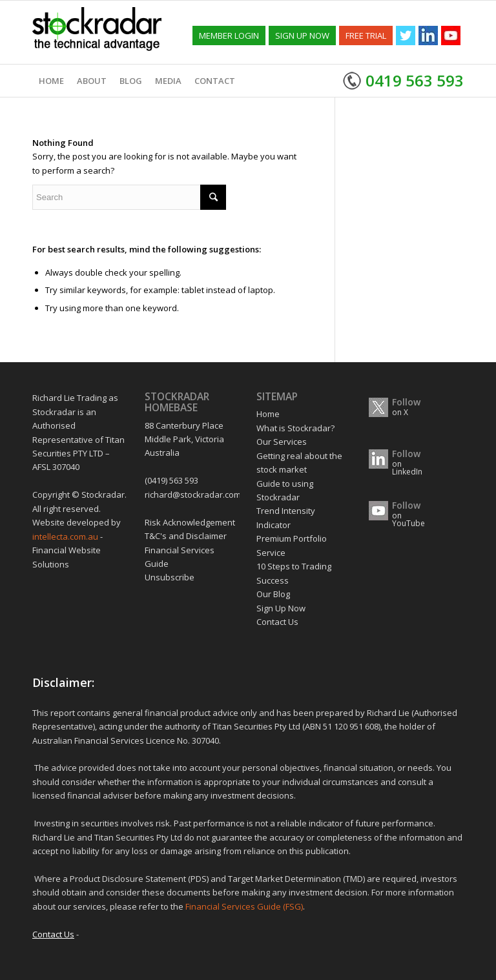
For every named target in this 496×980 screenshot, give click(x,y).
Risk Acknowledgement (190, 522)
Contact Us (277, 622)
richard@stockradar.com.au (199, 495)
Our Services (282, 442)
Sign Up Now (281, 608)
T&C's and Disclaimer (186, 536)
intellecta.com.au (66, 536)
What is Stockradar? (295, 428)
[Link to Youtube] (451, 36)
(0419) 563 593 (171, 480)
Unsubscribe (170, 577)
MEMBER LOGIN (229, 36)
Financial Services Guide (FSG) (244, 906)
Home (268, 414)
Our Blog (273, 594)
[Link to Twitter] (406, 36)
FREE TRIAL (366, 36)
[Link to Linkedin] (428, 36)
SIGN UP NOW (302, 36)
